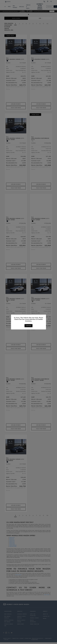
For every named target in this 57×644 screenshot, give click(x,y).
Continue (28, 326)
